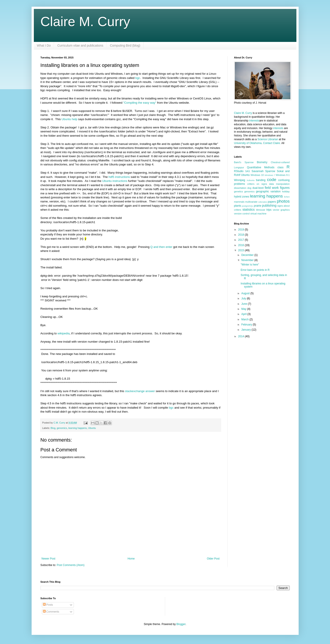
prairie (258, 206)
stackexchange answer (140, 391)
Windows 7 (270, 175)
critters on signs (257, 184)
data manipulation (279, 184)
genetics (239, 191)
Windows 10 (257, 175)
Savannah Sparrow (263, 171)
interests (254, 121)
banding (261, 180)
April (244, 314)
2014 (241, 336)
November (248, 260)
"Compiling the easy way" (140, 103)
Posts (48, 605)
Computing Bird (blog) (125, 45)
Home (131, 559)
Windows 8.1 (283, 175)
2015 (241, 250)
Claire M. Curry (85, 22)
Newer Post (49, 559)
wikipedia (63, 333)
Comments (51, 612)
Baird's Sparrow (244, 162)
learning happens (78, 428)
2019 (241, 230)
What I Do (44, 45)
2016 (241, 245)
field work (272, 188)
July (244, 298)
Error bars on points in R (255, 270)
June (244, 304)
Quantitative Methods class (265, 167)
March (245, 319)
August (246, 293)
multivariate (251, 202)
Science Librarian (268, 139)
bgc (138, 78)
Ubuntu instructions (115, 181)
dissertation (240, 188)
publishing (269, 206)
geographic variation (268, 191)
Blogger (181, 624)
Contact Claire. (272, 143)
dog (249, 188)
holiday (286, 191)
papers (272, 202)
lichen (287, 197)
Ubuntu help (70, 119)
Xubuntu (251, 180)
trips (269, 210)
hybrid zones (242, 197)
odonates (263, 202)
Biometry (262, 162)
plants (238, 206)
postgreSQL (248, 206)
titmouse (261, 210)
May (244, 309)
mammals (239, 202)
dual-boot (258, 188)
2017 (241, 240)
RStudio (239, 171)
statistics (248, 210)
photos (283, 201)
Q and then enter (162, 247)
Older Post (213, 559)
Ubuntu (92, 428)
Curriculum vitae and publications (80, 45)
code (272, 180)
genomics (62, 428)
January (246, 330)
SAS (248, 171)
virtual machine (258, 214)
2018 (241, 235)
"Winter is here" (250, 265)
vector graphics (281, 210)
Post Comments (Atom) (71, 565)
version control (242, 214)
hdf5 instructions (119, 177)
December (248, 255)
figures (285, 188)
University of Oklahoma (248, 143)
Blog (53, 428)
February (247, 325)
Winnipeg (240, 180)
